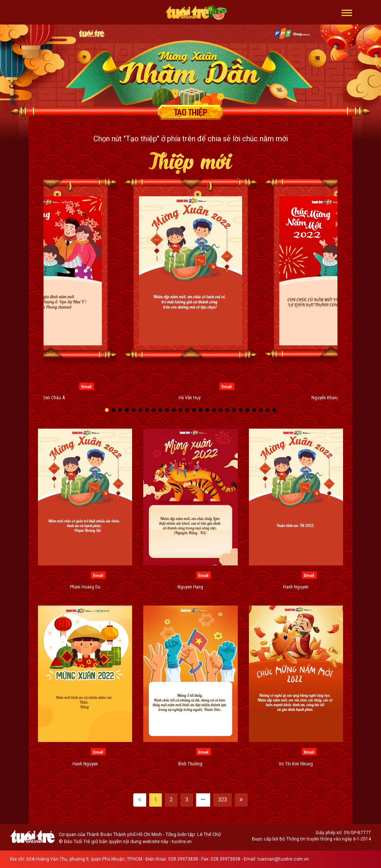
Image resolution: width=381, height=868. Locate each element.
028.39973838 (183, 859)
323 (222, 800)
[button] (347, 12)
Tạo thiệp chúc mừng (190, 112)
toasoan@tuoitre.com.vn (283, 859)
